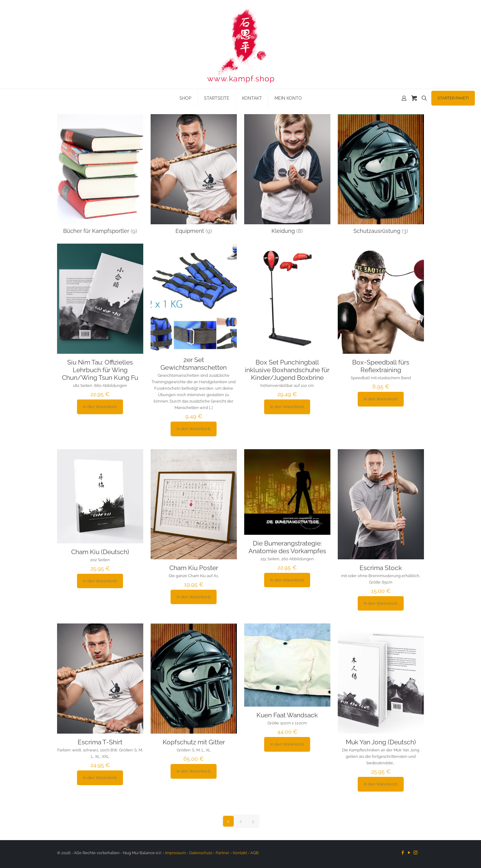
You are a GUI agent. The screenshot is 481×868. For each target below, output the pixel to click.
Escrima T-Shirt (100, 742)
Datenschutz (201, 853)
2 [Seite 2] (241, 821)
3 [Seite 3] (253, 821)
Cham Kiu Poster (194, 568)
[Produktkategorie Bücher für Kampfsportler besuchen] (100, 176)
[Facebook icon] (403, 853)
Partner (223, 853)
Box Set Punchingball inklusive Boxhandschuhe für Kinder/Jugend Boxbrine (287, 370)
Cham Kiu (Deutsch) (100, 552)
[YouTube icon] (409, 853)
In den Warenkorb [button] (100, 407)
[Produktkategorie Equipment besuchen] (194, 176)
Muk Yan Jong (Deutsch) (381, 742)
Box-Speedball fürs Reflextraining (381, 366)
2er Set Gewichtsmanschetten (194, 364)
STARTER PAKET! (453, 98)
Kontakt (240, 853)
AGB (254, 853)
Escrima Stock (381, 568)
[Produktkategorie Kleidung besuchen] (287, 176)
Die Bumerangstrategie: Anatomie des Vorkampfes (287, 547)
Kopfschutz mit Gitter (194, 742)
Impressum (175, 853)
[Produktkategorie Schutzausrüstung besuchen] (381, 176)
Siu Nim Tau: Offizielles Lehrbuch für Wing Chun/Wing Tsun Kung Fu (100, 370)
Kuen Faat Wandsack (287, 715)
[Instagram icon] (416, 853)
